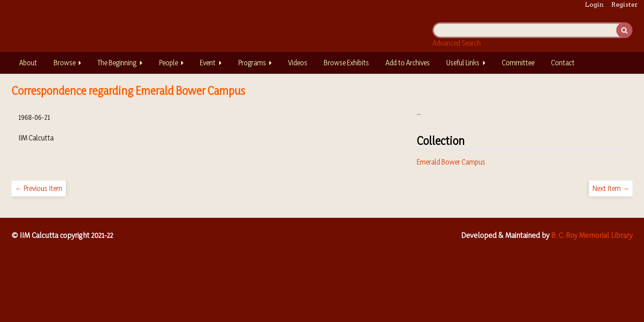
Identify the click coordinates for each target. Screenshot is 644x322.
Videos (298, 63)
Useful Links (463, 63)
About (28, 63)
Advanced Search (457, 43)
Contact (563, 63)
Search (624, 30)
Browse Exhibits (346, 63)
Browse (65, 63)
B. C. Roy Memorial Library (592, 235)
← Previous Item (39, 188)
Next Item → (611, 188)
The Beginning (117, 63)
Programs (252, 63)
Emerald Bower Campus (451, 162)
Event (208, 63)
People (168, 63)
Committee (518, 63)
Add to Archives (408, 63)
